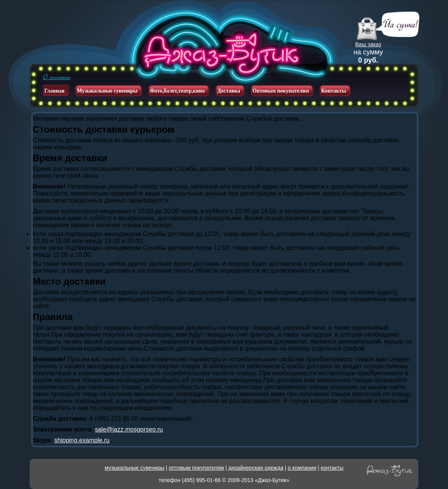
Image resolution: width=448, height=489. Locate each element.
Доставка (228, 91)
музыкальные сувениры (135, 468)
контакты (332, 468)
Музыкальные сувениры (107, 91)
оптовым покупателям (196, 468)
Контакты (333, 91)
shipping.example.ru (82, 440)
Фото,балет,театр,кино (178, 91)
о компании (302, 468)
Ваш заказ (368, 44)
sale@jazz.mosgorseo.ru (129, 429)
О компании (56, 77)
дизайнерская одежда (256, 468)
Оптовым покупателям (281, 91)
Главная (54, 91)
